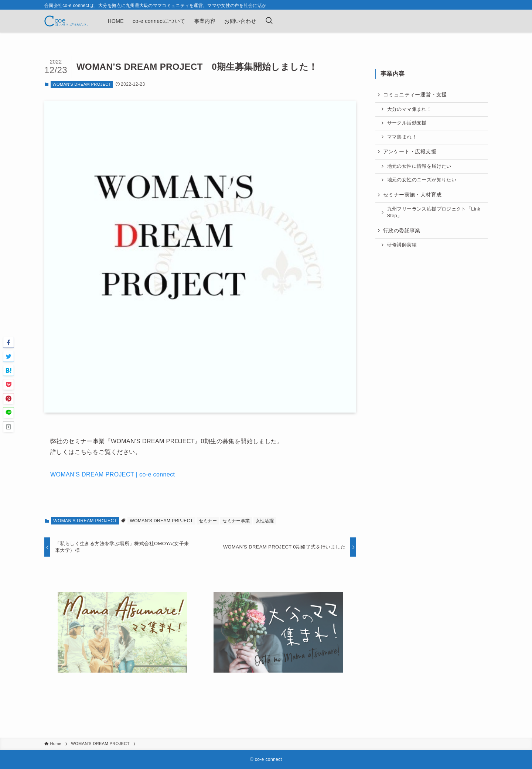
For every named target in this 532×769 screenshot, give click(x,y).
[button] (8, 342)
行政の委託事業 (402, 230)
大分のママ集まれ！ (410, 109)
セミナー (208, 521)
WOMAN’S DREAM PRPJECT (161, 521)
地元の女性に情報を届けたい (419, 166)
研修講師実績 (402, 245)
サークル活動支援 (407, 123)
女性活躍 (265, 521)
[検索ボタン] (269, 21)
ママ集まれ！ (402, 137)
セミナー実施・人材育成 (412, 195)
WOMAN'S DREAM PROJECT (82, 84)
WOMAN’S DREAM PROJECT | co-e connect (112, 474)
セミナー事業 (236, 521)
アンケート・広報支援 (410, 151)
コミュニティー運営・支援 (415, 95)
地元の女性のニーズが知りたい (422, 180)
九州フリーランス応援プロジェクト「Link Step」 (434, 212)
